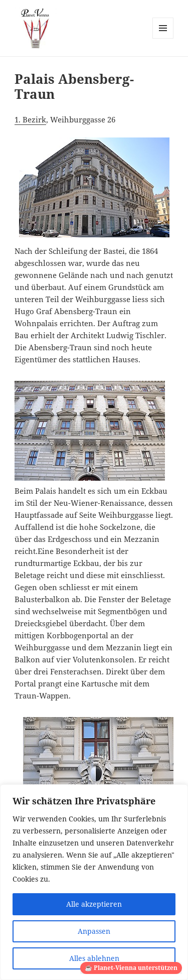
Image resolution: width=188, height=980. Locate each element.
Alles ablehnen (94, 958)
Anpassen (94, 931)
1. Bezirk (30, 119)
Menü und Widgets (163, 38)
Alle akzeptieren (94, 904)
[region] (94, 882)
